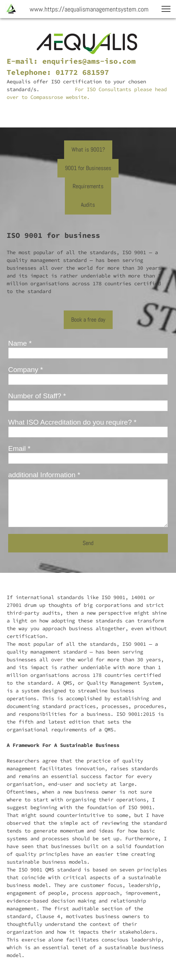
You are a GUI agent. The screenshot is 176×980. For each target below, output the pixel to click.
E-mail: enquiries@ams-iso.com (71, 61)
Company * (26, 370)
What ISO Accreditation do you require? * (72, 422)
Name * (20, 343)
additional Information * (44, 475)
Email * (19, 449)
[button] (166, 9)
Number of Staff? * (37, 396)
